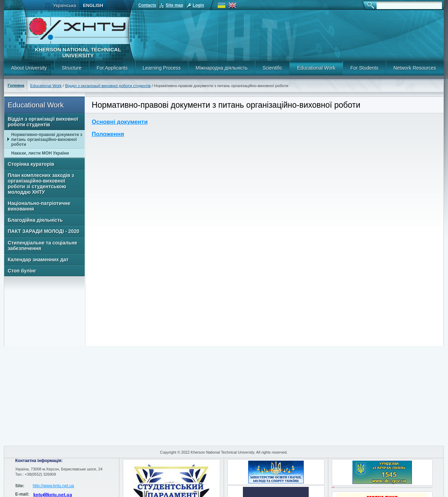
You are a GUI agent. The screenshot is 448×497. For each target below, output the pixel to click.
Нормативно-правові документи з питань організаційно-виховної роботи (47, 140)
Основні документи (120, 122)
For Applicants (112, 68)
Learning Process (162, 68)
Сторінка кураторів (31, 164)
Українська (65, 5)
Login (198, 5)
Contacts (147, 5)
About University (29, 68)
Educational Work (316, 68)
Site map (174, 5)
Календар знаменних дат (38, 260)
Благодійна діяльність (35, 220)
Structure (72, 68)
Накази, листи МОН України (40, 153)
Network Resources (415, 68)
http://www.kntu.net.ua (53, 486)
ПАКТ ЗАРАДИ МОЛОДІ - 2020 (43, 231)
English (93, 5)
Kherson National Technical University (78, 52)
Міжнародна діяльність (222, 68)
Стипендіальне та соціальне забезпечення (42, 246)
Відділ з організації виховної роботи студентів (108, 86)
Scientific (272, 68)
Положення (108, 134)
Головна (16, 85)
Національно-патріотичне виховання (39, 206)
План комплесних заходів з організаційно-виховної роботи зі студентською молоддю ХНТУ (41, 184)
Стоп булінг (22, 271)
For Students (364, 68)
